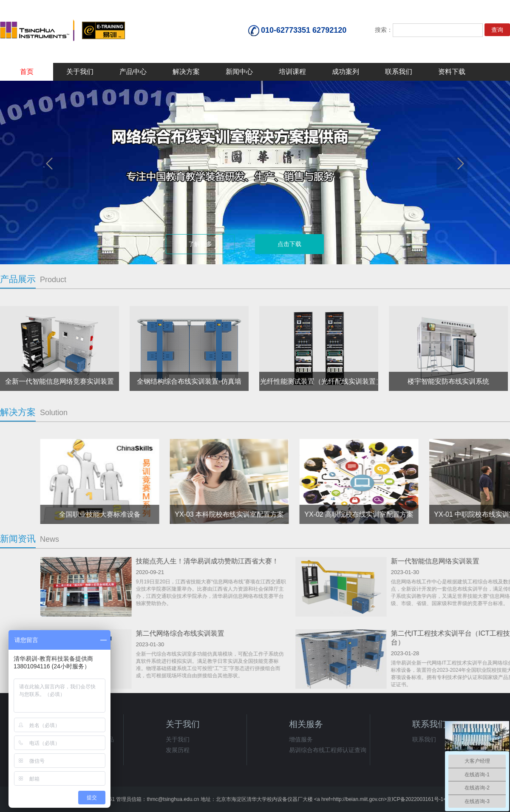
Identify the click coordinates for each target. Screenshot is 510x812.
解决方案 (186, 72)
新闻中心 (239, 72)
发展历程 (178, 750)
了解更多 (200, 244)
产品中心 (133, 72)
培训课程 (292, 72)
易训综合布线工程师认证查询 (328, 750)
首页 (27, 72)
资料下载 (452, 72)
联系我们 (399, 72)
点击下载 (289, 244)
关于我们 (80, 72)
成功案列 (346, 72)
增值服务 (301, 739)
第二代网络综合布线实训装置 (421, 633)
